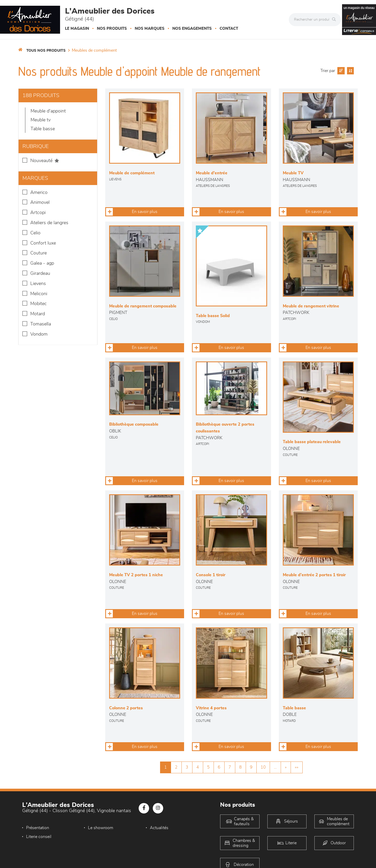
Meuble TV (41, 120)
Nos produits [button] (112, 29)
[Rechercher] (335, 20)
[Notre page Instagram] (158, 808)
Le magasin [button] (77, 29)
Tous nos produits (46, 51)
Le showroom (101, 828)
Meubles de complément (94, 50)
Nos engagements (192, 29)
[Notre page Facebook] (144, 808)
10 (263, 767)
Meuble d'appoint (48, 111)
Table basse (43, 129)
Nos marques (150, 29)
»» (297, 767)
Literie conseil (39, 837)
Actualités (159, 828)
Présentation (38, 828)
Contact (229, 29)
